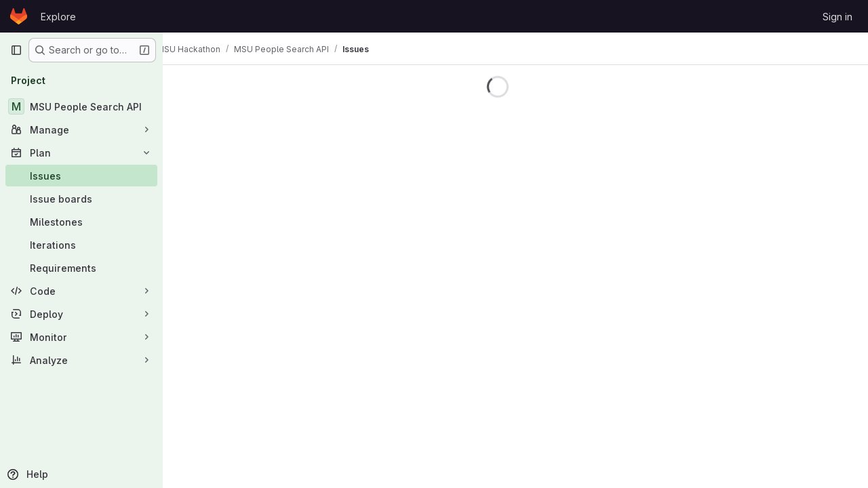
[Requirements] (81, 268)
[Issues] (81, 176)
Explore (58, 17)
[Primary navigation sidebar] (16, 50)
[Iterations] (81, 245)
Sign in (837, 17)
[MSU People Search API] (81, 106)
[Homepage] (19, 16)
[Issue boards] (81, 199)
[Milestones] (81, 222)
